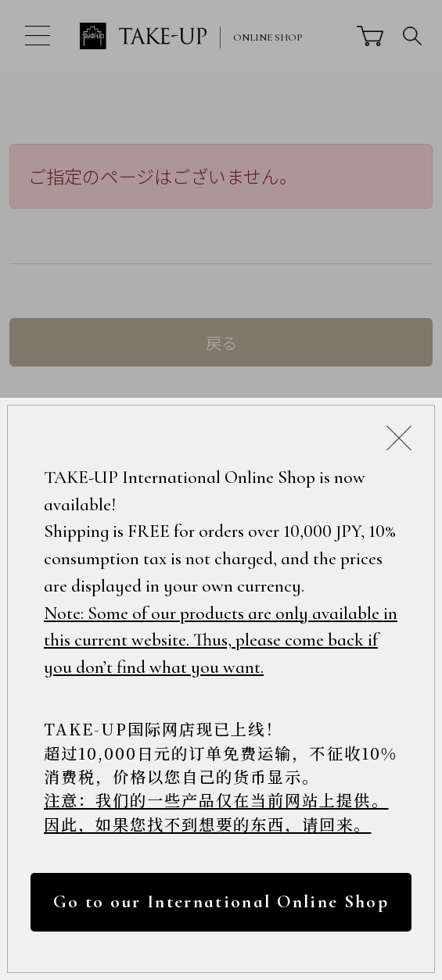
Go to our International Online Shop (221, 902)
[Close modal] (399, 438)
